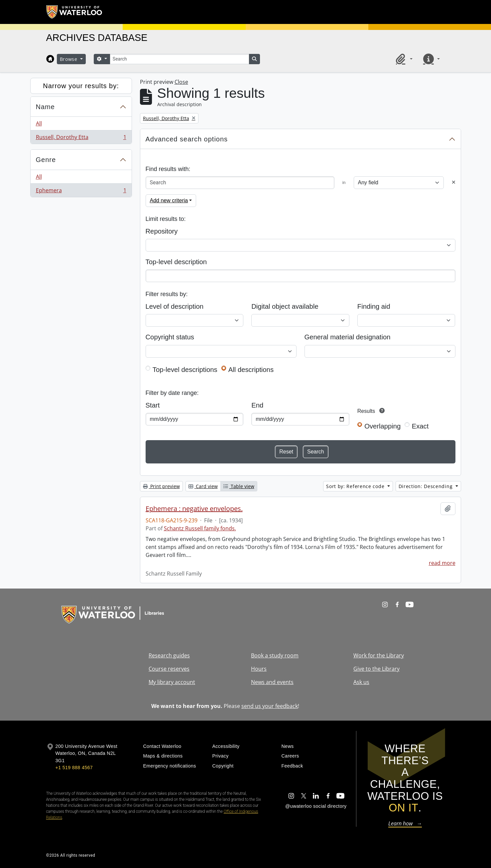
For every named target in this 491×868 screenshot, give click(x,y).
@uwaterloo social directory (316, 806)
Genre (46, 160)
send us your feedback (270, 706)
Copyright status (170, 337)
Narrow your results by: (81, 86)
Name (45, 107)
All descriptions (251, 370)
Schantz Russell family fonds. (200, 528)
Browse (69, 59)
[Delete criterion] (454, 182)
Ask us (361, 682)
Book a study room (275, 655)
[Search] (180, 59)
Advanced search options (187, 139)
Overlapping (382, 426)
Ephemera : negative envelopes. (194, 509)
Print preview (161, 486)
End (257, 405)
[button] (403, 59)
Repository (162, 231)
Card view (203, 486)
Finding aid (374, 306)
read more (442, 563)
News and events (272, 682)
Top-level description (176, 262)
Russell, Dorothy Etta (81, 138)
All (39, 123)
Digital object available (285, 306)
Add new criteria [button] (169, 200)
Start (153, 405)
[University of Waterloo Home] (74, 12)
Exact (420, 426)
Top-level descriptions (185, 370)
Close (181, 82)
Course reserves (169, 669)
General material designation (348, 337)
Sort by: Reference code (356, 486)
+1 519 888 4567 (74, 768)
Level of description (175, 306)
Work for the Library (379, 655)
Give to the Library (376, 669)
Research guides (169, 655)
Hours (259, 669)
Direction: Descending (426, 486)
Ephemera (81, 192)
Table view (239, 486)
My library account (172, 682)
